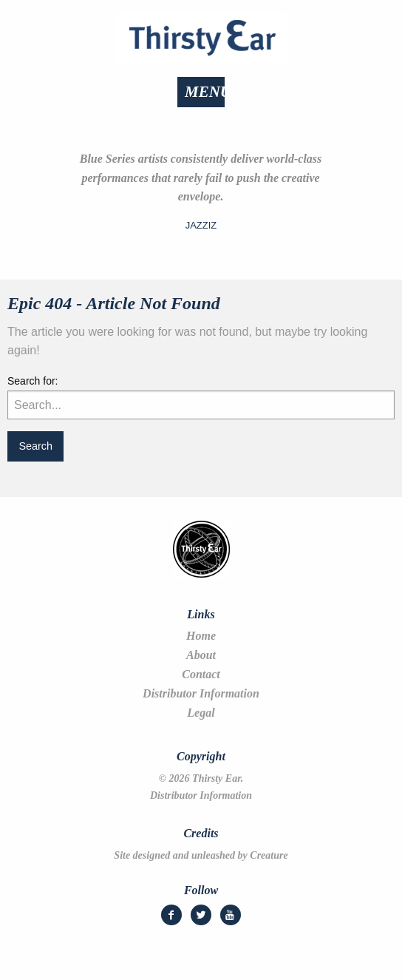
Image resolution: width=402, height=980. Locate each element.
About (201, 655)
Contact (201, 675)
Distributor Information (201, 694)
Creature (269, 855)
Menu (208, 92)
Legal (201, 713)
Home (201, 636)
